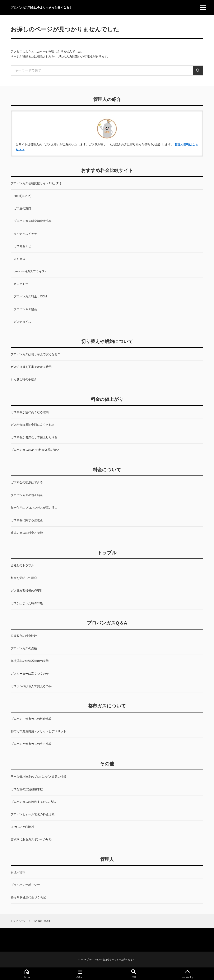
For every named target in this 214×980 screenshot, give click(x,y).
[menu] (203, 8)
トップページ (18, 921)
